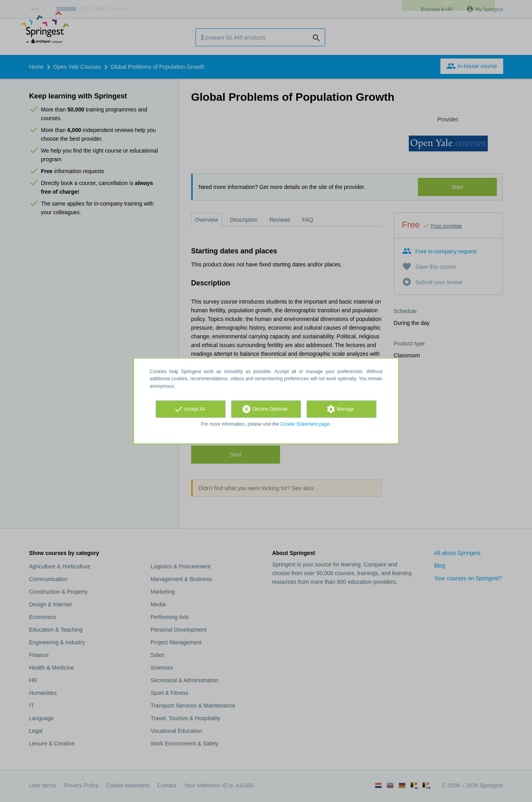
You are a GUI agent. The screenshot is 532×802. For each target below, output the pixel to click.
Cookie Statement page (305, 424)
